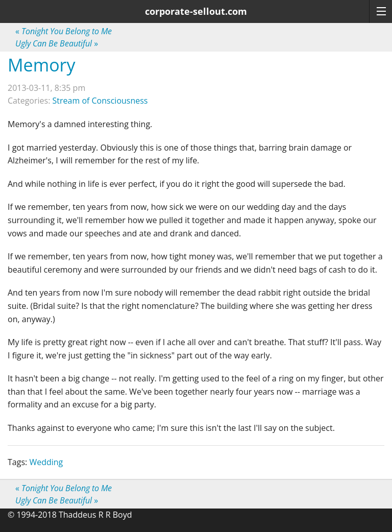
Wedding (46, 462)
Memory (42, 65)
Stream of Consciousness (100, 101)
